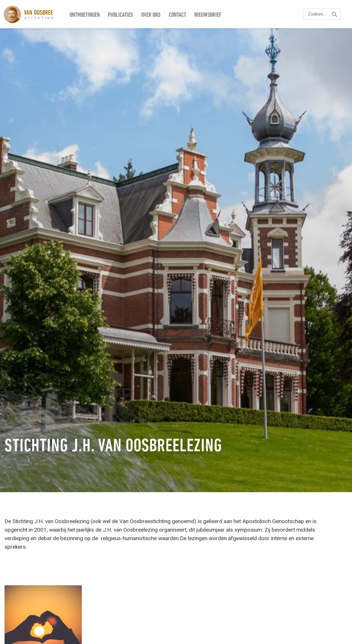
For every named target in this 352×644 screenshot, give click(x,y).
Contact (177, 15)
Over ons (151, 15)
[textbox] (322, 14)
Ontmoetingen (85, 15)
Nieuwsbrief (208, 15)
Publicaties (120, 15)
